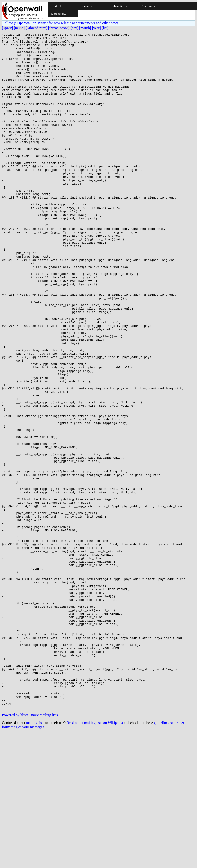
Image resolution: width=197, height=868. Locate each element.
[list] (105, 28)
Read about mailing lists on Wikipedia (95, 858)
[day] (74, 28)
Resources (148, 6)
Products (56, 6)
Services (86, 6)
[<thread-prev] (36, 28)
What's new (58, 14)
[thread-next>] (59, 28)
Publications (119, 6)
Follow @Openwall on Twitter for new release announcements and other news (60, 23)
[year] (96, 28)
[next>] (19, 28)
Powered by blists (15, 850)
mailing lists (35, 858)
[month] (85, 28)
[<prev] (7, 28)
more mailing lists (45, 850)
